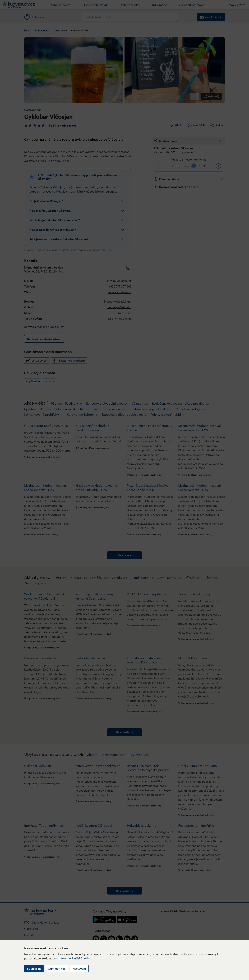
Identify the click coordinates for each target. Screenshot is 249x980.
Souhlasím (34, 969)
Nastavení (79, 969)
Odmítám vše (57, 969)
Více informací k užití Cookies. (72, 958)
